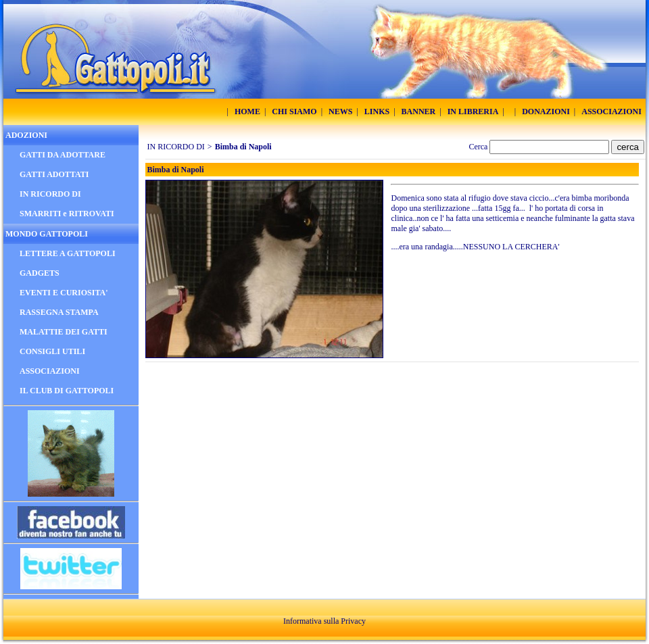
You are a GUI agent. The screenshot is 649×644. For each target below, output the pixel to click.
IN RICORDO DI (176, 147)
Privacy (353, 621)
